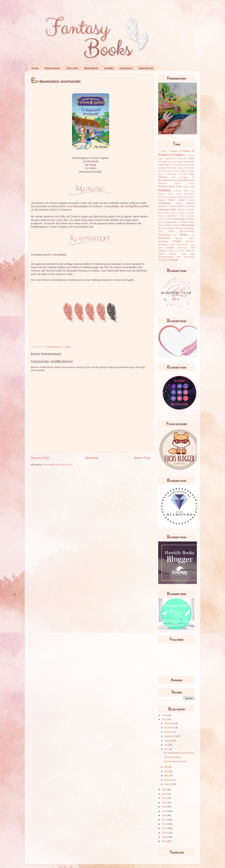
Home (35, 68)
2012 (164, 841)
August (168, 741)
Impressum (126, 68)
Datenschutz (146, 68)
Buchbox (171, 171)
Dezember (170, 723)
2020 (164, 807)
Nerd (185, 222)
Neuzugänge (188, 225)
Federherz (178, 191)
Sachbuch (190, 241)
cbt (186, 171)
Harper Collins (189, 197)
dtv (181, 180)
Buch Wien (163, 171)
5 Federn (178, 155)
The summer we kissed (175, 761)
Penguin (180, 228)
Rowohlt (177, 241)
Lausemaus (173, 213)
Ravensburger (164, 235)
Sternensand (182, 248)
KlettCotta (181, 210)
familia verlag (189, 187)
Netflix (192, 222)
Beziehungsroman (179, 165)
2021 (164, 803)
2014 (164, 833)
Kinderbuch (164, 210)
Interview (162, 206)
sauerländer (163, 245)
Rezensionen (52, 68)
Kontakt (109, 68)
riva (193, 235)
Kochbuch (190, 210)
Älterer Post (142, 458)
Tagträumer (163, 251)
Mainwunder (179, 219)
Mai (166, 767)
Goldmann (162, 197)
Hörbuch (179, 203)
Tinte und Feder (176, 251)
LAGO (166, 213)
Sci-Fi (172, 244)
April (167, 771)
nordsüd (171, 228)
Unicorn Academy (172, 757)
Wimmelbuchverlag (166, 257)
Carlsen (178, 171)
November (170, 728)
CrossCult (183, 174)
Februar (169, 780)
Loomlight (190, 216)
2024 (164, 790)
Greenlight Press (174, 197)
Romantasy (163, 241)
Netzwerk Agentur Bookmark (170, 225)
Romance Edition (185, 238)
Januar (168, 784)
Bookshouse (189, 168)
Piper (160, 231)
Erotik (179, 186)
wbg (192, 254)
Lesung (161, 216)
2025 (164, 719)
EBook (186, 180)
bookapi (180, 168)
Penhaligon (189, 228)
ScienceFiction (183, 245)
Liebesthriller (171, 216)
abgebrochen (170, 159)
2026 (164, 715)
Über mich (72, 68)
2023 (164, 794)
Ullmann (161, 254)
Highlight (181, 200)
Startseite (92, 458)
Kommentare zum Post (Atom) (58, 465)
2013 (164, 837)
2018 (164, 815)
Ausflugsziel (172, 162)
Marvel (161, 222)
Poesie (171, 231)
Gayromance (189, 194)
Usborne (173, 254)
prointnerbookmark (187, 231)
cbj (183, 171)
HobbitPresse (165, 203)
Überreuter (190, 251)
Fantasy (165, 190)
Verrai (183, 254)
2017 (164, 820)
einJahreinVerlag (166, 186)
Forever (171, 194)
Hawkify (162, 200)
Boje (174, 168)
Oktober (169, 732)
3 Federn (185, 151)
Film (193, 191)
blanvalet (190, 165)
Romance (164, 238)
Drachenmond (165, 180)
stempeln (170, 248)
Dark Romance (180, 177)
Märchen (190, 219)
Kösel (160, 213)
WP (179, 257)
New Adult (162, 228)
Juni (167, 749)
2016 (164, 824)
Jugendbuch (189, 206)
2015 (164, 828)
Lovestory (162, 219)
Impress (190, 203)
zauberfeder (163, 260)
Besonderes (91, 68)
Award (180, 162)
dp (193, 177)
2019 (164, 811)
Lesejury (182, 213)
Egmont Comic (185, 183)
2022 (164, 798)
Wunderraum (189, 257)
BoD (169, 168)
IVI (168, 206)
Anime (191, 159)
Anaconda (182, 159)
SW (192, 248)
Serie (160, 248)
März (167, 776)
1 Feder (162, 151)
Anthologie (162, 162)
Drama (176, 180)
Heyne (172, 200)
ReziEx (184, 235)
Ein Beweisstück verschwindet (179, 753)
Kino (173, 209)
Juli (166, 745)
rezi (175, 235)
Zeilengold (173, 260)
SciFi (192, 245)
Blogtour (162, 168)
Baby (186, 162)
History (191, 200)
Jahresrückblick (177, 206)
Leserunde (190, 213)
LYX (169, 219)
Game (179, 194)
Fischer (161, 194)
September (170, 736)
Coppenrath (171, 174)
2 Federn (172, 151)
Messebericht (171, 222)
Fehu (186, 191)
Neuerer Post (40, 458)
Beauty (168, 165)
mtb (180, 222)
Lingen (181, 216)
